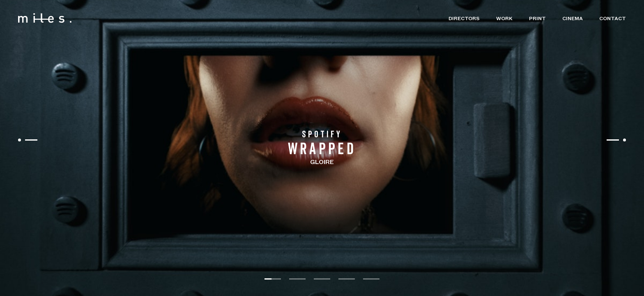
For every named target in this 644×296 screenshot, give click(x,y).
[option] (322, 148)
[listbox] (322, 148)
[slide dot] (273, 279)
